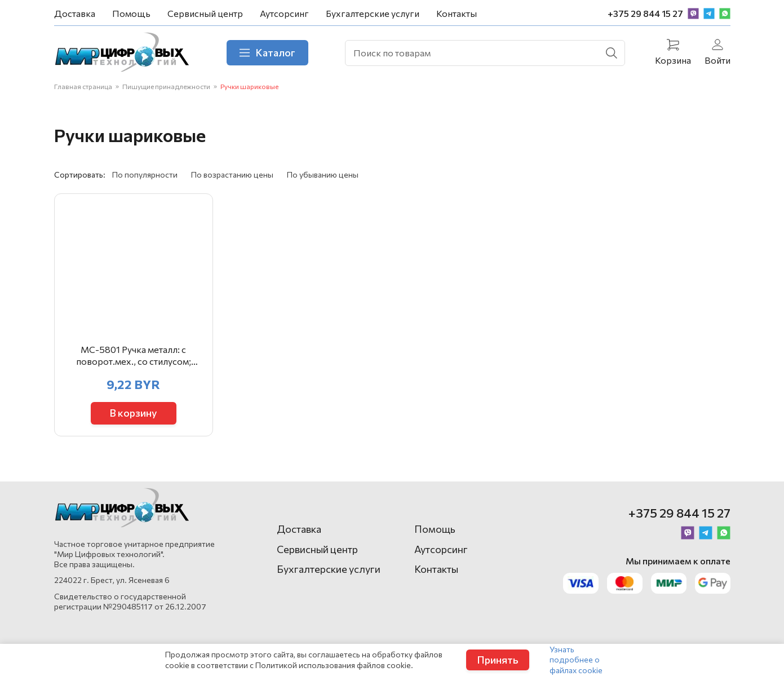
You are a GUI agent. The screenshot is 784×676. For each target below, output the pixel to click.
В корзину (133, 413)
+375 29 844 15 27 (645, 13)
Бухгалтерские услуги (373, 13)
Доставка (75, 13)
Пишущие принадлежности (166, 86)
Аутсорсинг (284, 13)
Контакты (457, 13)
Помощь (131, 13)
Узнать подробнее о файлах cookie (576, 659)
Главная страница (83, 86)
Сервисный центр (205, 13)
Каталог (267, 52)
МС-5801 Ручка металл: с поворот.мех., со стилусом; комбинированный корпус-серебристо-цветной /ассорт (133, 356)
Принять (498, 660)
